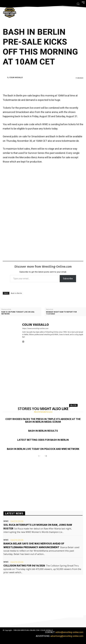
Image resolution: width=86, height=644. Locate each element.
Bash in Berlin (16, 293)
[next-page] (46, 456)
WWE (6, 521)
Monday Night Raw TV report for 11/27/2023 (61, 313)
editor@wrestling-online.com (69, 632)
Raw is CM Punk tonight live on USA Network (18, 313)
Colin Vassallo (16, 78)
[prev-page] (39, 456)
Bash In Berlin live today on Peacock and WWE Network (43, 449)
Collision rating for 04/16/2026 (24, 566)
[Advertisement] (39, 86)
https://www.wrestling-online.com (35, 328)
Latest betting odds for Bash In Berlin (43, 440)
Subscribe (68, 279)
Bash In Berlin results (43, 431)
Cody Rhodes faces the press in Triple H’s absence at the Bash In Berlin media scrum (43, 420)
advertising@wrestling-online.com (67, 636)
